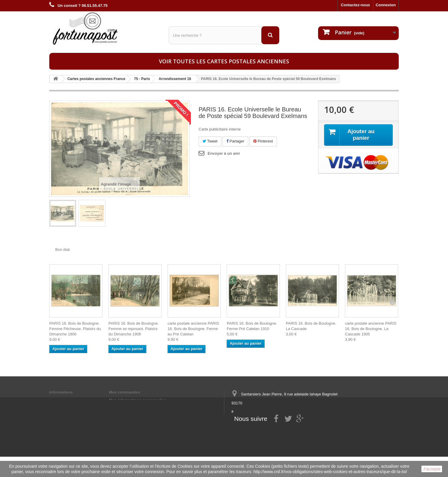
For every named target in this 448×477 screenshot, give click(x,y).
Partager (235, 141)
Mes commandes (125, 392)
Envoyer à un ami (224, 153)
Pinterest (263, 141)
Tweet (210, 141)
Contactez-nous (355, 5)
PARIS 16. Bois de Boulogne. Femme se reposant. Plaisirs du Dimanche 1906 (134, 329)
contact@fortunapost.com (277, 425)
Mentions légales (65, 400)
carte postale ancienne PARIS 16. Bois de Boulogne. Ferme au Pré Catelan (193, 329)
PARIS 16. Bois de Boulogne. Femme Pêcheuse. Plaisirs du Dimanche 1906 (75, 329)
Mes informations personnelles (138, 400)
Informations (61, 392)
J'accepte (432, 469)
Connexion (386, 5)
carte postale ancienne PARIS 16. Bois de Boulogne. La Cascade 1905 (371, 329)
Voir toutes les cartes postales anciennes (224, 61)
